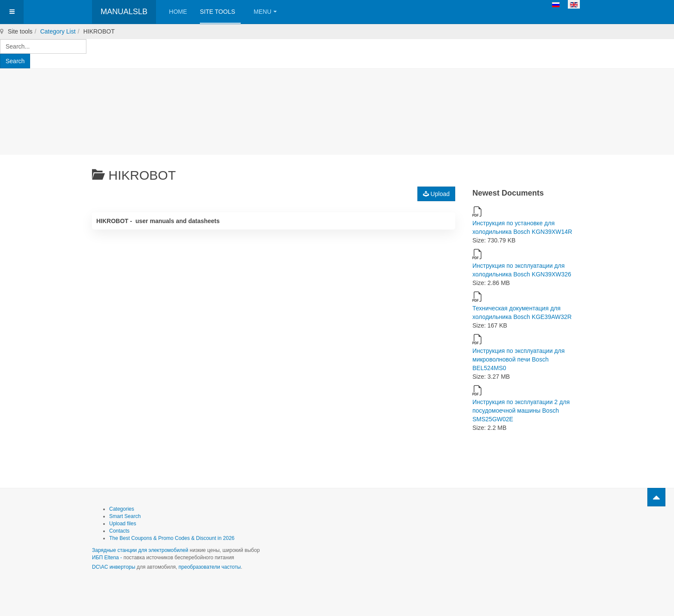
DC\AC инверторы (114, 567)
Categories (122, 509)
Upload (436, 194)
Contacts (119, 531)
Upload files (123, 524)
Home (178, 12)
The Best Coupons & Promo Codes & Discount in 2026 (172, 538)
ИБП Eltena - (108, 558)
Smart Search (125, 516)
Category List (58, 31)
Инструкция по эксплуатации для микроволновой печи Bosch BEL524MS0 (519, 359)
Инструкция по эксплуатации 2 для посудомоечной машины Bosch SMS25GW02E (521, 411)
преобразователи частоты (210, 567)
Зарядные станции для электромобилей (140, 550)
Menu (265, 12)
